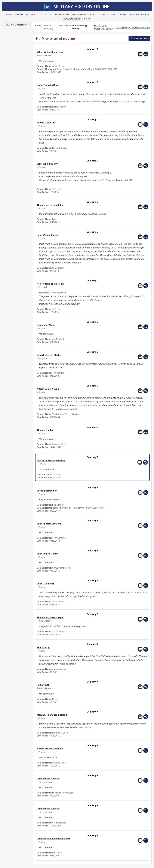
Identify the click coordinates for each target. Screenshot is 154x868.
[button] (76, 52)
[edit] (146, 54)
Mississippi (64, 26)
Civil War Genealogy (48, 27)
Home (38, 26)
